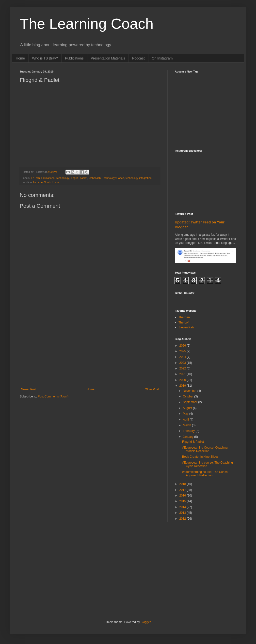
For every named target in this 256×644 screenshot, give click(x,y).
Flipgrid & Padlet (193, 442)
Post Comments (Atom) (53, 396)
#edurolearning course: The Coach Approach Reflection (205, 474)
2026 (183, 346)
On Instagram (162, 58)
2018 (183, 484)
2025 (183, 351)
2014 (183, 507)
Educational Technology (55, 178)
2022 (183, 368)
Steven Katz (186, 327)
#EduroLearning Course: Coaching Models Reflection (205, 449)
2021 (183, 374)
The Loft (184, 322)
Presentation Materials (108, 58)
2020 (183, 380)
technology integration (139, 178)
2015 (183, 501)
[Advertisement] (90, 351)
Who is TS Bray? (45, 58)
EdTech (35, 178)
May (186, 414)
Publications (74, 58)
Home (20, 58)
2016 (183, 496)
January (189, 437)
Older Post (152, 389)
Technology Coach (113, 178)
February (189, 431)
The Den (184, 317)
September (191, 402)
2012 (183, 519)
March (187, 425)
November (190, 391)
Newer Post (29, 389)
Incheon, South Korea (46, 182)
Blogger (146, 622)
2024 (183, 357)
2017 (183, 490)
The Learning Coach (87, 24)
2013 (183, 513)
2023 (183, 363)
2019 (183, 386)
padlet (84, 178)
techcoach (95, 178)
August (188, 408)
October (189, 396)
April (186, 420)
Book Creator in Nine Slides (200, 457)
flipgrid (75, 178)
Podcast (138, 58)
